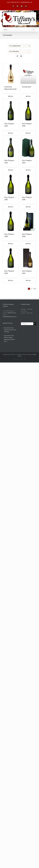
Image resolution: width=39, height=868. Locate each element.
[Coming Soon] (28, 74)
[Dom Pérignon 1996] (28, 184)
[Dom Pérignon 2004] (28, 258)
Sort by (15, 46)
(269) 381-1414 (15, 2)
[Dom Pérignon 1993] (28, 148)
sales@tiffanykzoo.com (26, 2)
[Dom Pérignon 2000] (11, 258)
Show (14, 51)
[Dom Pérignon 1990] (28, 111)
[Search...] (27, 324)
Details (11, 96)
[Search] (35, 324)
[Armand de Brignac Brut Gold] (11, 74)
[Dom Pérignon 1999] (28, 221)
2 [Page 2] (32, 289)
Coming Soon (27, 87)
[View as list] (21, 56)
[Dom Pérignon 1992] (11, 148)
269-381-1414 (12, 313)
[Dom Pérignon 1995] (11, 184)
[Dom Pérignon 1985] (11, 111)
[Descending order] (29, 46)
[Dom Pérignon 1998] (11, 221)
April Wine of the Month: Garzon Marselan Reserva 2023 (9, 338)
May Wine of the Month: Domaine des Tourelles (10, 330)
